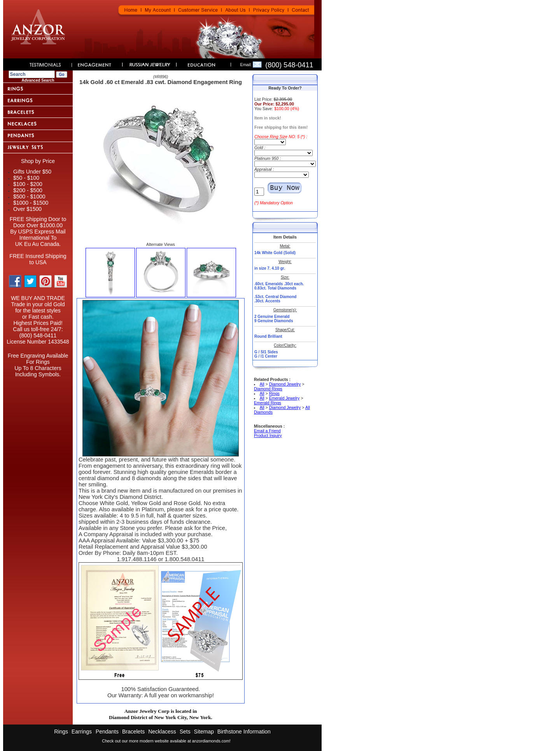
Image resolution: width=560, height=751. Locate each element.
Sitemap (204, 732)
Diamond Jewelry (285, 384)
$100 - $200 (28, 184)
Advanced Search (38, 80)
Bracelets (133, 732)
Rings (274, 393)
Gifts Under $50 (32, 172)
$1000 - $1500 (31, 203)
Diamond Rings (268, 389)
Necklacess (162, 732)
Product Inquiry (268, 435)
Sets (185, 732)
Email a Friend (267, 431)
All (262, 384)
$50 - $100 (26, 178)
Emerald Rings (268, 403)
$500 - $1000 (29, 197)
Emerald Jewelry (284, 398)
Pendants (107, 732)
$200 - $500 (28, 190)
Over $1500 (27, 209)
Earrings (82, 732)
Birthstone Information (244, 732)
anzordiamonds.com (211, 741)
